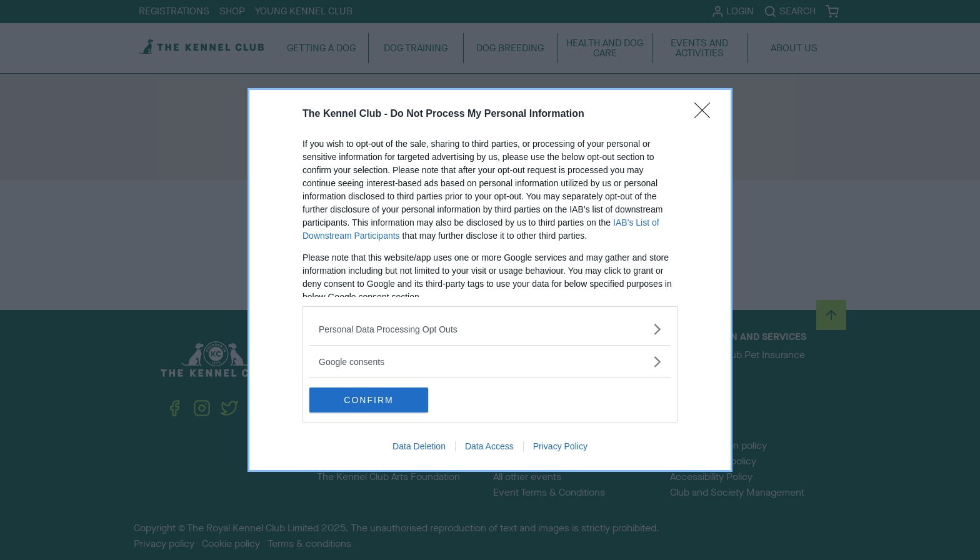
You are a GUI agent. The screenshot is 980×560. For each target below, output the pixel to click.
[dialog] (490, 280)
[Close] (706, 114)
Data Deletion (419, 446)
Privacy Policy (560, 446)
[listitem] (490, 329)
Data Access (489, 446)
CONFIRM (368, 400)
